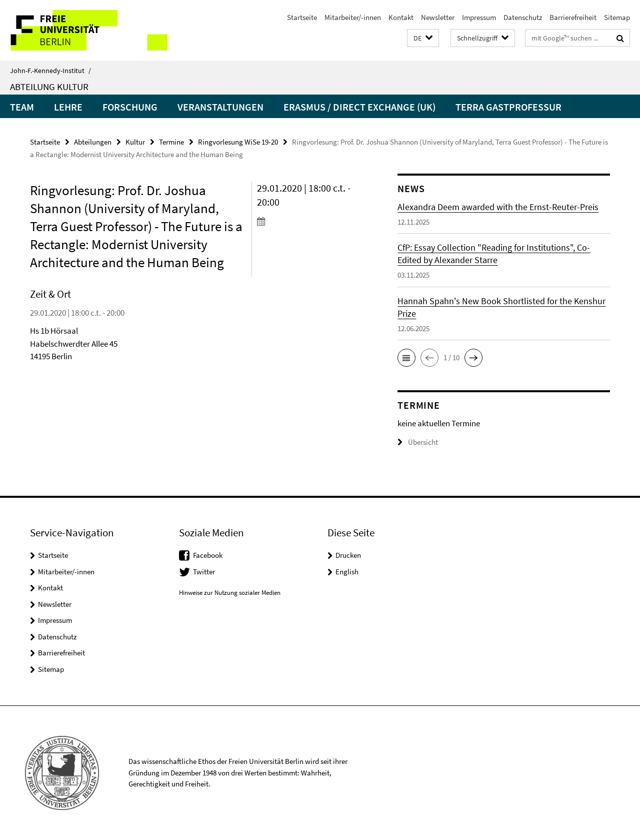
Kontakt (401, 17)
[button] (423, 38)
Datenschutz (523, 17)
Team (22, 107)
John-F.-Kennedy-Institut (50, 71)
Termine (171, 142)
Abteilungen (93, 142)
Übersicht (418, 442)
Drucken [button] (348, 555)
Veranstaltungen (220, 107)
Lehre (68, 107)
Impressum (479, 17)
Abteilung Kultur (49, 87)
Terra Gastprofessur (508, 107)
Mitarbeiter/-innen (353, 17)
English (347, 572)
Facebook (208, 555)
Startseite (302, 17)
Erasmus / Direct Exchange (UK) (359, 107)
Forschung (130, 107)
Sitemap (617, 17)
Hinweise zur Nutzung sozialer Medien (230, 593)
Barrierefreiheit (573, 17)
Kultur (135, 142)
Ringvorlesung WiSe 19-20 (238, 142)
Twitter (204, 572)
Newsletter (438, 17)
